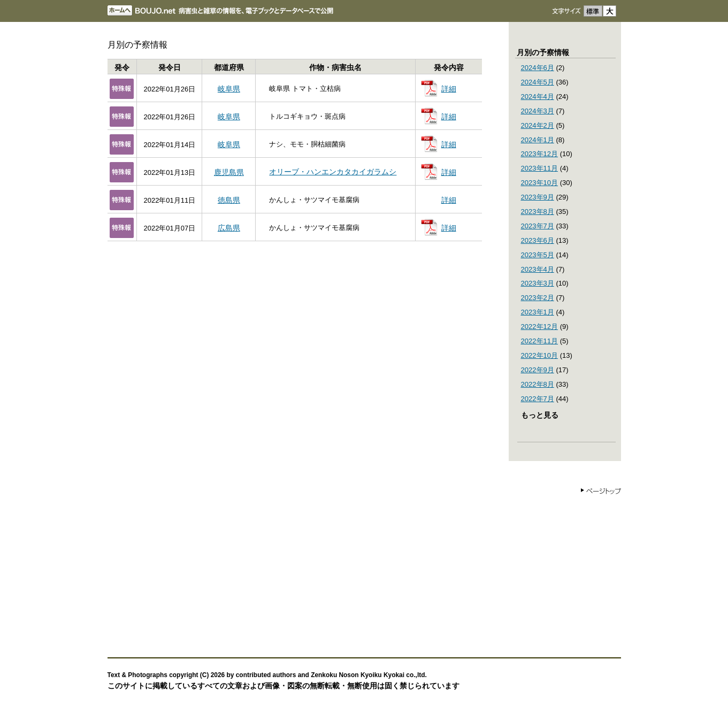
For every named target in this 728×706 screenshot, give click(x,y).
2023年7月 (538, 226)
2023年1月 (538, 312)
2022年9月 (538, 370)
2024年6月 (538, 68)
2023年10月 (540, 183)
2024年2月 (538, 125)
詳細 (449, 89)
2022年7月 (538, 399)
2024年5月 (538, 82)
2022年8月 (538, 384)
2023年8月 (538, 212)
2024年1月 (538, 140)
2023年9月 (538, 197)
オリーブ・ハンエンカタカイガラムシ (333, 172)
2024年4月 (538, 97)
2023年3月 (538, 283)
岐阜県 (229, 89)
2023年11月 (540, 168)
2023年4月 (538, 269)
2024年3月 (538, 111)
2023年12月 (540, 154)
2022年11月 (540, 341)
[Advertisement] (364, 572)
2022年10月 (540, 355)
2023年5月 (538, 255)
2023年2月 (538, 298)
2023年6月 (538, 240)
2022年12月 (540, 327)
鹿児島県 (229, 172)
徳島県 (229, 200)
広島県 (229, 228)
